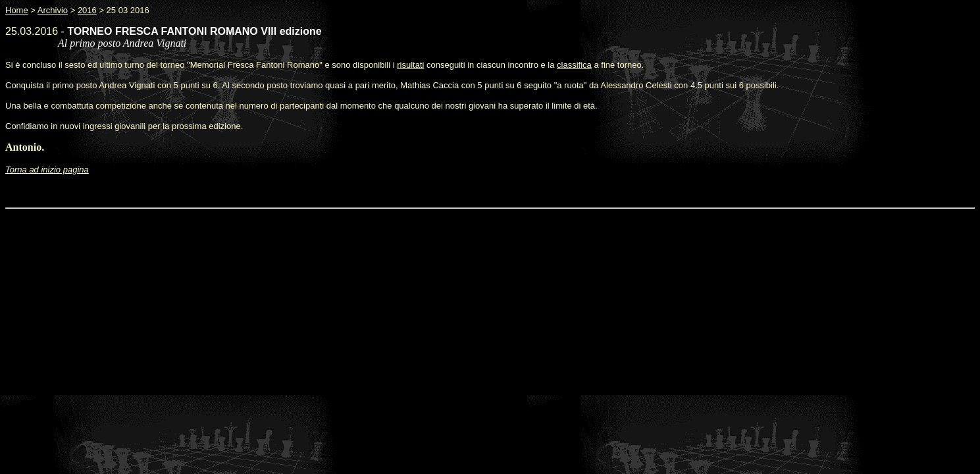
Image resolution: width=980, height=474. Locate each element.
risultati (410, 65)
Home (17, 10)
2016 (87, 10)
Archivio (53, 10)
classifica (574, 65)
